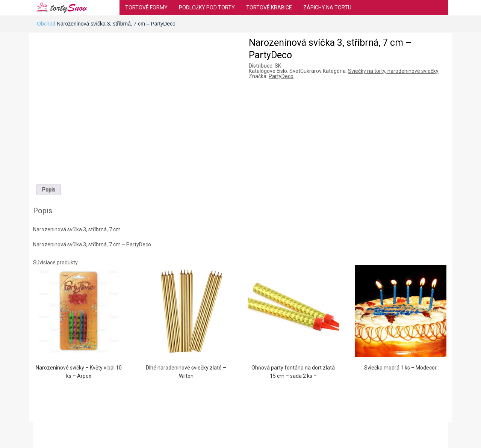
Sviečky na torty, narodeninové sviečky (393, 71)
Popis (49, 190)
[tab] (49, 190)
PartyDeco (281, 76)
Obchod (46, 24)
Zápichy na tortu (327, 8)
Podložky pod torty (207, 8)
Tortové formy (146, 8)
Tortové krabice (269, 8)
